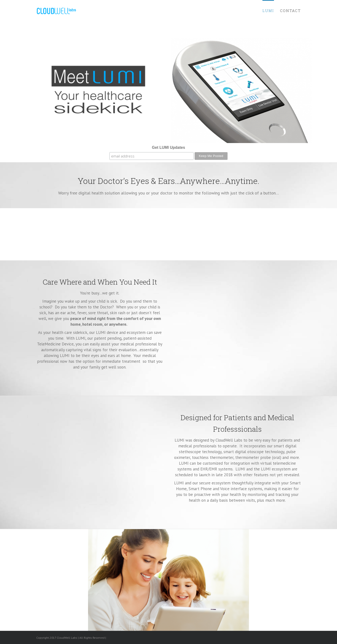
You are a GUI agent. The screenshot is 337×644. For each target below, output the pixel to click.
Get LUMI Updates (169, 147)
